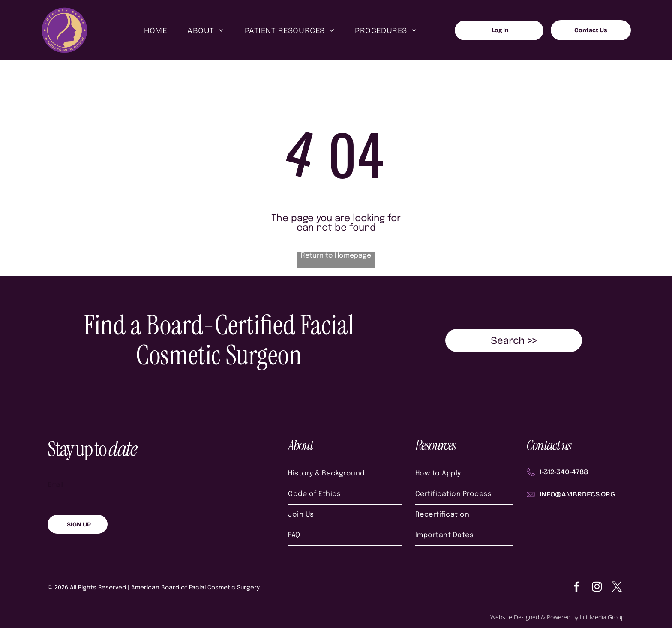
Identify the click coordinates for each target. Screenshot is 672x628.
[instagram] (597, 588)
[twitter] (617, 588)
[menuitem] (155, 30)
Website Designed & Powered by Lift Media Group (557, 617)
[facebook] (577, 588)
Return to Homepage (336, 256)
